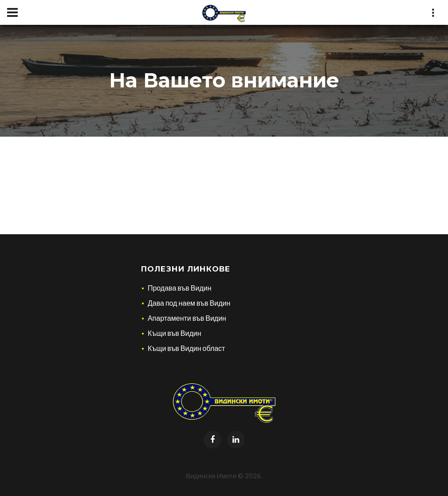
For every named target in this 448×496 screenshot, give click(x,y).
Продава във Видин (180, 288)
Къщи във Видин (175, 333)
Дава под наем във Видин (189, 303)
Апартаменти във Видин (187, 318)
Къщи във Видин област (187, 348)
